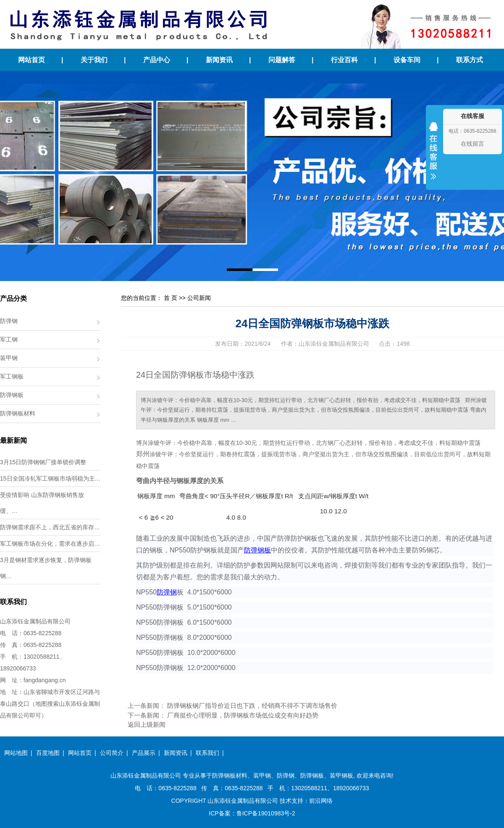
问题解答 (282, 60)
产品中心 (157, 60)
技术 (286, 801)
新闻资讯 (219, 60)
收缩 (433, 156)
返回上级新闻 (147, 724)
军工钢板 (12, 376)
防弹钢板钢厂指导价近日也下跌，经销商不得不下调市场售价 (252, 706)
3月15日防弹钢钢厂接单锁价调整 (43, 462)
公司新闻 (199, 298)
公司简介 (112, 753)
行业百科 (344, 60)
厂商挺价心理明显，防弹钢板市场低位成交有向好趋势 (243, 715)
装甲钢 (9, 358)
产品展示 (144, 753)
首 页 (171, 298)
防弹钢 (9, 321)
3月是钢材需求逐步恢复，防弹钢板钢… (46, 568)
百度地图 (48, 753)
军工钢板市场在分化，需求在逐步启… (50, 544)
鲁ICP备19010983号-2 (266, 813)
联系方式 (470, 60)
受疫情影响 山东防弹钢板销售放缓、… (42, 503)
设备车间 (407, 60)
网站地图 (16, 753)
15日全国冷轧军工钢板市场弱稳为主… (50, 478)
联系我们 (207, 753)
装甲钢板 (341, 775)
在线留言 (472, 144)
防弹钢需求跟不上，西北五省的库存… (50, 527)
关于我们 (94, 60)
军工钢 (9, 339)
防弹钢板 (12, 395)
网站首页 (31, 60)
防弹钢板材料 (18, 413)
